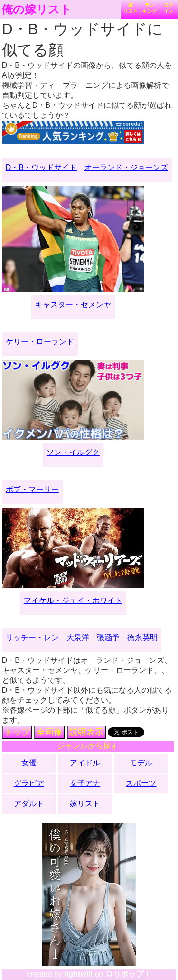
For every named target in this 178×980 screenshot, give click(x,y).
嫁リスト (131, 8)
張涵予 (108, 637)
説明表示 (86, 732)
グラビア (29, 783)
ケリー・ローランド (40, 342)
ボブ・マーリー (32, 489)
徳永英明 (142, 637)
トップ (17, 732)
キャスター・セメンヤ (73, 305)
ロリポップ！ (128, 974)
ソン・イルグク (73, 452)
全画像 (49, 732)
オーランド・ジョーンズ (126, 167)
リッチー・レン (32, 637)
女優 (29, 763)
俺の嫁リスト (37, 9)
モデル (141, 763)
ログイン (169, 8)
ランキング (150, 8)
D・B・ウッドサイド (41, 167)
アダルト (29, 804)
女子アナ (85, 783)
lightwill (78, 974)
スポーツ (141, 783)
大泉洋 (78, 637)
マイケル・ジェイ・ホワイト (73, 600)
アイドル (85, 763)
